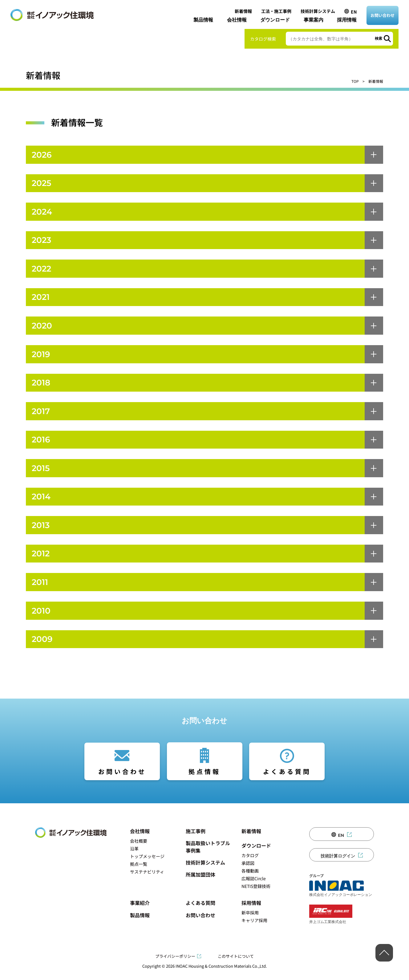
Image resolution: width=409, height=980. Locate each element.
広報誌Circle (254, 886)
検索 (379, 38)
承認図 (248, 871)
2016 (41, 444)
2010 (42, 618)
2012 (41, 560)
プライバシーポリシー (175, 964)
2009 (43, 647)
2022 (42, 271)
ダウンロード (275, 20)
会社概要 (139, 849)
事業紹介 (140, 911)
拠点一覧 (139, 872)
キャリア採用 (254, 928)
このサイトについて (236, 964)
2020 (43, 329)
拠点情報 (204, 779)
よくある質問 (287, 779)
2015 (41, 473)
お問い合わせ (383, 15)
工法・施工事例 (276, 11)
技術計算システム (318, 11)
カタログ (250, 863)
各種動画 (250, 879)
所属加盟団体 (200, 882)
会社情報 (237, 20)
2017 (41, 415)
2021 (41, 300)
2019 (41, 358)
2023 (42, 242)
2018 (42, 387)
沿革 (134, 857)
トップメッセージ (147, 864)
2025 (42, 184)
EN (354, 12)
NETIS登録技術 (256, 894)
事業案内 (314, 20)
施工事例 (196, 839)
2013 (41, 531)
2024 (43, 213)
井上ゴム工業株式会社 (331, 922)
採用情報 (347, 20)
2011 (40, 589)
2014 (42, 502)
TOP (355, 81)
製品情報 (203, 20)
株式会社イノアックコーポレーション (341, 897)
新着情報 (243, 11)
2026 (42, 155)
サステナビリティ (147, 880)
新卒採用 (250, 921)
